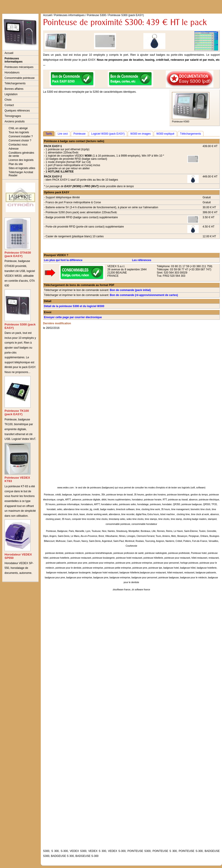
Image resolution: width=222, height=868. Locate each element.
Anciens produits (15, 121)
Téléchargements (15, 83)
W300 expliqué (165, 134)
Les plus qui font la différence (63, 260)
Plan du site (16, 164)
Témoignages (13, 116)
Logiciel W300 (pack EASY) (108, 134)
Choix (8, 100)
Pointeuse (79, 134)
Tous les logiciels (19, 132)
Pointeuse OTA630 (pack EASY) (18, 254)
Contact (9, 105)
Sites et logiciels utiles (22, 168)
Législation (11, 94)
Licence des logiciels (21, 160)
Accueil (9, 53)
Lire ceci (63, 134)
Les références (142, 260)
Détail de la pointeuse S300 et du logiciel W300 (74, 306)
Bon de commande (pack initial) (130, 290)
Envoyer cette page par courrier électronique (73, 317)
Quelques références (17, 111)
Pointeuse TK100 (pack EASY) (17, 412)
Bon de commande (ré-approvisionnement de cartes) (144, 295)
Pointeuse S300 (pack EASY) (126, 15)
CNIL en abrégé (18, 128)
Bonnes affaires (14, 89)
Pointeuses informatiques (13, 60)
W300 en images (140, 134)
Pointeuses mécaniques (19, 67)
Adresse (14, 149)
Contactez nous (18, 145)
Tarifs (49, 134)
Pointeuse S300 (96, 15)
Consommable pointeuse (20, 78)
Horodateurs (12, 73)
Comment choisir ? (20, 141)
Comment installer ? (21, 136)
